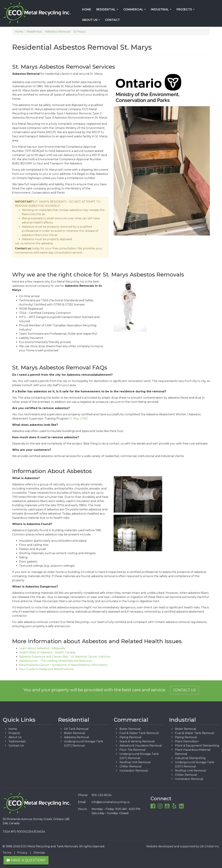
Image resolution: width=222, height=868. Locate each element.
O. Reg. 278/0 (79, 419)
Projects (186, 11)
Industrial (162, 11)
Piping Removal (130, 737)
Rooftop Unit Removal (135, 762)
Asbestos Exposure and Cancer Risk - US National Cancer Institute (65, 657)
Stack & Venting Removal (137, 741)
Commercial (135, 11)
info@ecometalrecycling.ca (110, 802)
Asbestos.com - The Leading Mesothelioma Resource (55, 661)
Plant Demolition (187, 741)
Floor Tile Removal (133, 750)
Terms (7, 853)
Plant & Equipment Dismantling (197, 746)
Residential (108, 11)
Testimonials (17, 741)
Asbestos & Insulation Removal (141, 746)
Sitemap (39, 853)
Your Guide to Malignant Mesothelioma (46, 669)
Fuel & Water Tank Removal (139, 733)
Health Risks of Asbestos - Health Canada (47, 652)
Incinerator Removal (134, 771)
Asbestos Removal (77, 737)
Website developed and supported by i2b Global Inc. (183, 846)
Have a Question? (26, 860)
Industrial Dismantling (190, 758)
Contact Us (184, 690)
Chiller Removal (131, 766)
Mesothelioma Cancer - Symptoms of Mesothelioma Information (63, 665)
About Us (92, 21)
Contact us (23, 248)
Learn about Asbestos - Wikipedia (42, 648)
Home (87, 9)
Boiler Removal (75, 733)
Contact (112, 20)
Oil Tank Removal (76, 729)
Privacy (22, 853)
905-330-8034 (102, 795)
